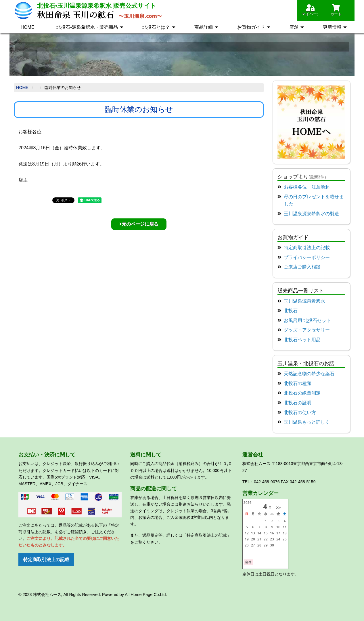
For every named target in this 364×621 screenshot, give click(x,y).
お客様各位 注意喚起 (307, 187)
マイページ (310, 10)
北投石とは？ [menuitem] (156, 27)
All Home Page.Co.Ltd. (146, 595)
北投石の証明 (298, 403)
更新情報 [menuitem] (332, 27)
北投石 (291, 311)
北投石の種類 (298, 383)
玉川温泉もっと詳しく (307, 422)
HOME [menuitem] (27, 27)
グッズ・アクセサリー (307, 330)
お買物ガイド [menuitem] (251, 27)
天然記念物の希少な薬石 (309, 374)
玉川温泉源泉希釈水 (304, 301)
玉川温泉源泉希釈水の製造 (311, 214)
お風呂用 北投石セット (307, 320)
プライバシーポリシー (307, 257)
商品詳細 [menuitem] (204, 27)
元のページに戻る (139, 224)
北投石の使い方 (300, 413)
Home (22, 87)
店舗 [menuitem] (294, 27)
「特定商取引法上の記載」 (207, 535)
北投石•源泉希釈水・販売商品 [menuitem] (87, 27)
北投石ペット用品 (302, 340)
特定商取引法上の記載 (307, 248)
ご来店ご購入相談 (302, 267)
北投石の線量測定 (302, 393)
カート (336, 10)
